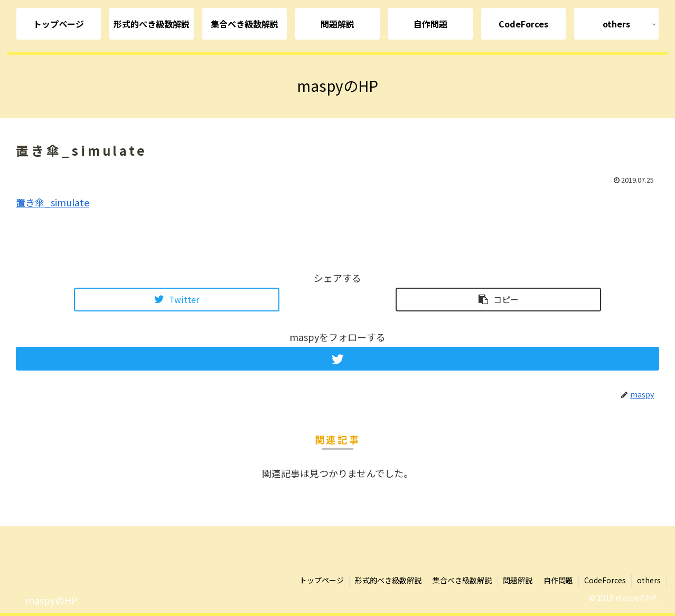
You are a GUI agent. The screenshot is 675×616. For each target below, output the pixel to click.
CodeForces (605, 580)
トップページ (322, 580)
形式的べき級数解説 (388, 580)
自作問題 (558, 580)
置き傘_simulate (53, 202)
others (649, 580)
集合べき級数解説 (462, 580)
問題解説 (518, 580)
